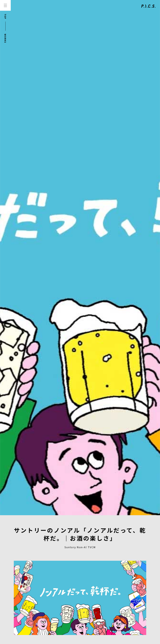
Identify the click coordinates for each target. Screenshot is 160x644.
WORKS (5, 38)
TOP (5, 16)
